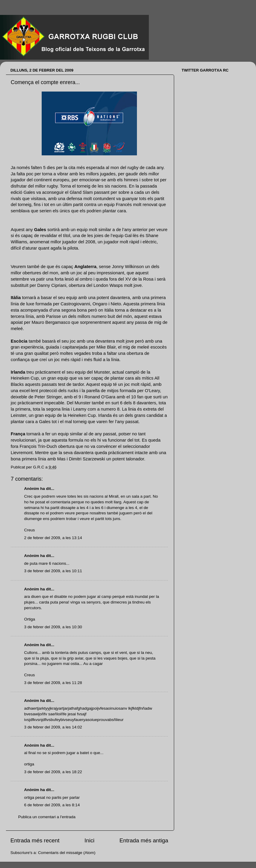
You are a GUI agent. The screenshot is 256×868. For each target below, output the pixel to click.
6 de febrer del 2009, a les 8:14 (52, 805)
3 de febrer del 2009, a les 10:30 (53, 627)
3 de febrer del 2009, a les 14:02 (53, 727)
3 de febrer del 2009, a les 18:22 (53, 772)
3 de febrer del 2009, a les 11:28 (53, 683)
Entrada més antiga (144, 840)
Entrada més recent (35, 840)
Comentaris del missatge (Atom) (67, 853)
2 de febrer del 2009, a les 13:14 (53, 538)
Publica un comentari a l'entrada (47, 817)
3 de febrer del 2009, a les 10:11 (53, 571)
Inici (90, 840)
